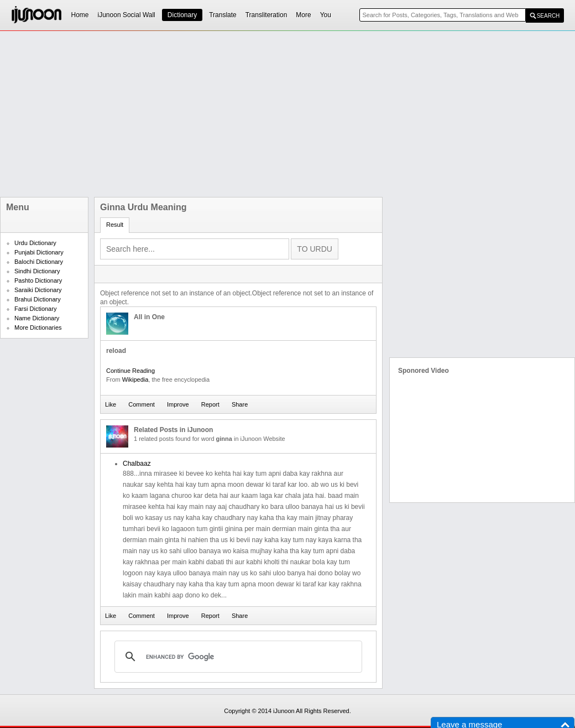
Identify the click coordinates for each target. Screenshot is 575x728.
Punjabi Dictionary (39, 252)
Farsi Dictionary (35, 309)
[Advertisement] (214, 114)
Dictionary (182, 15)
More (303, 15)
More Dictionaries (38, 327)
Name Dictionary (37, 318)
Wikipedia (135, 379)
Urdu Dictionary (35, 243)
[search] (237, 657)
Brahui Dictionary (38, 299)
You (326, 15)
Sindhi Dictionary (37, 271)
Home (80, 15)
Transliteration (266, 15)
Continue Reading (130, 371)
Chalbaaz (137, 464)
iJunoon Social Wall (127, 15)
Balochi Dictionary (39, 262)
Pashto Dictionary (38, 280)
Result (115, 225)
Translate (223, 15)
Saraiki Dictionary (38, 290)
